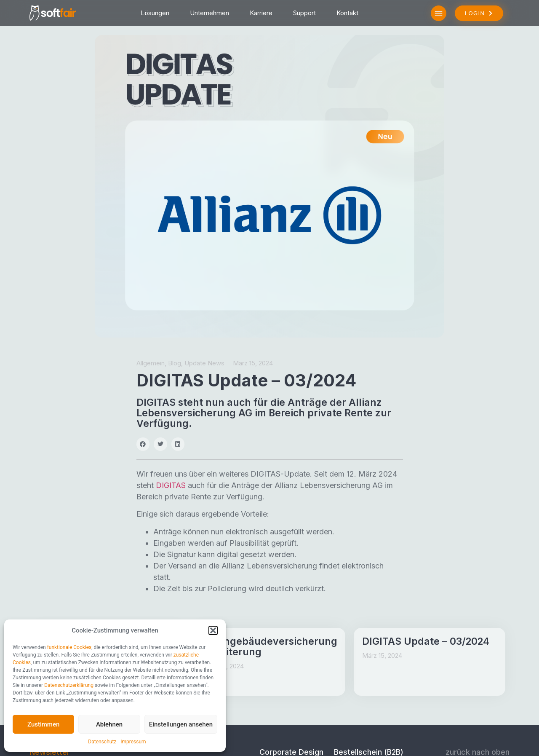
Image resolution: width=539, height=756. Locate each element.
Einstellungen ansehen (181, 724)
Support (304, 13)
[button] (213, 630)
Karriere (261, 13)
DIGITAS (171, 485)
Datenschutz (102, 742)
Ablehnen (109, 724)
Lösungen (155, 13)
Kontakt (347, 13)
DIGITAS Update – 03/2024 (426, 641)
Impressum (133, 742)
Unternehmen (209, 13)
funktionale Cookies (69, 647)
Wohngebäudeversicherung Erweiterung (270, 647)
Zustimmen (43, 724)
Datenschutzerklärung (69, 685)
